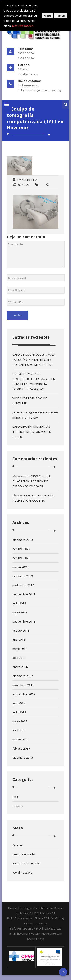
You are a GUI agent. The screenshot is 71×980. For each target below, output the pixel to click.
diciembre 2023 (23, 544)
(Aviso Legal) (36, 943)
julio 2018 (19, 644)
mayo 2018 (20, 653)
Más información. (23, 26)
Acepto (48, 16)
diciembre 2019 (23, 581)
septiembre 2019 (24, 599)
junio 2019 (19, 608)
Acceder (18, 850)
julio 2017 (19, 708)
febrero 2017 (21, 753)
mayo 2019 (20, 617)
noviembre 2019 (23, 590)
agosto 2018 (21, 635)
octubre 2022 (21, 553)
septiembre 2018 (24, 626)
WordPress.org (23, 877)
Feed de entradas (24, 859)
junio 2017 (19, 717)
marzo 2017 (20, 744)
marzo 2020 (20, 571)
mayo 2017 (20, 726)
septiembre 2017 (24, 699)
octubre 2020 (21, 562)
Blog (15, 801)
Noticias (18, 810)
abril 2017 (19, 735)
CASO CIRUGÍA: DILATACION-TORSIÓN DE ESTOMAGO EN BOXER (32, 436)
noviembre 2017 (23, 689)
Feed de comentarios (26, 868)
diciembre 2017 (23, 680)
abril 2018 (19, 662)
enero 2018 (20, 671)
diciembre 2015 (23, 762)
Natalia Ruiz (29, 180)
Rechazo (60, 16)
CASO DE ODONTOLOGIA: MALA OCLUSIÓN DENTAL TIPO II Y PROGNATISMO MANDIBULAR (34, 364)
